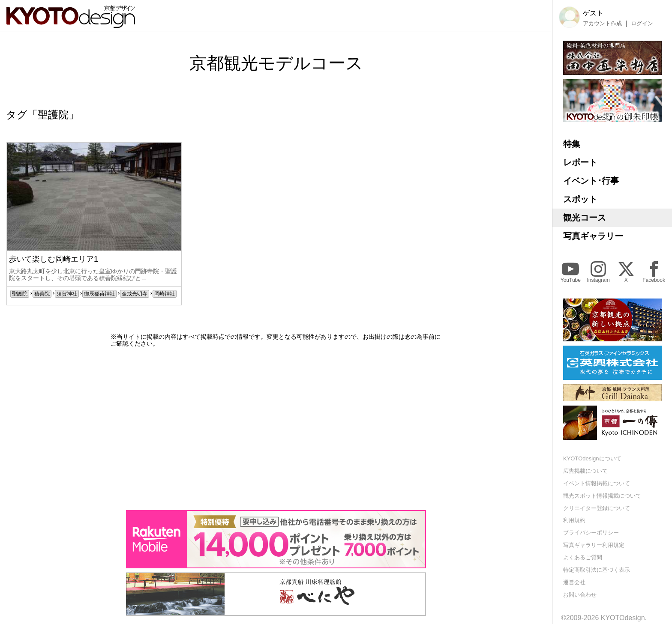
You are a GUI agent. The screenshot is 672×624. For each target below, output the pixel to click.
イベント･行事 (591, 181)
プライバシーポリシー (591, 533)
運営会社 (574, 582)
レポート (580, 162)
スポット (580, 199)
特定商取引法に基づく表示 (597, 570)
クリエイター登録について (597, 508)
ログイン (642, 24)
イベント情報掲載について (597, 483)
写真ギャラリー (593, 236)
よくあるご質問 (583, 557)
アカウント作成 (602, 24)
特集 (572, 144)
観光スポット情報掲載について (602, 496)
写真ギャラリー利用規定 (594, 545)
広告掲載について (585, 471)
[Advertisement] (276, 429)
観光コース (585, 218)
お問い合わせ (580, 595)
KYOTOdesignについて (592, 458)
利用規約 (574, 520)
